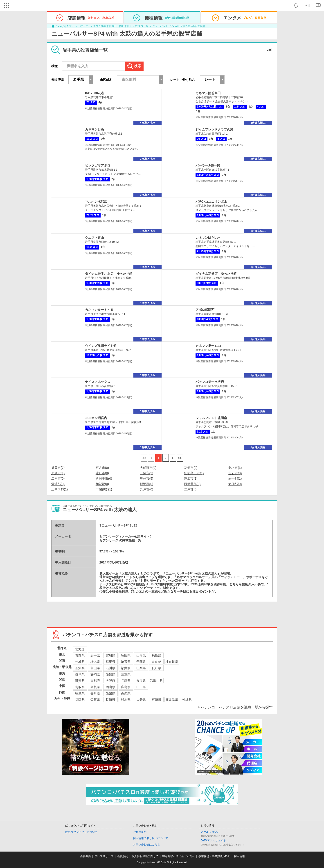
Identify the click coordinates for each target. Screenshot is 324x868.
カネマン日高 (94, 129)
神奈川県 (172, 662)
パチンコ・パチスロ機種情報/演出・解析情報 (104, 26)
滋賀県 (80, 681)
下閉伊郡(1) (104, 489)
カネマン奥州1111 (208, 346)
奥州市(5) (147, 479)
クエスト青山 (94, 238)
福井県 (126, 668)
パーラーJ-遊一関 (208, 165)
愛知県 (110, 674)
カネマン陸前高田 (208, 93)
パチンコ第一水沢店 (210, 382)
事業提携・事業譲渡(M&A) (214, 856)
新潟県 (80, 668)
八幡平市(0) (104, 479)
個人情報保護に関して (145, 856)
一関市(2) (147, 473)
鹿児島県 (172, 700)
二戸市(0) (58, 479)
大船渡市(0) (148, 468)
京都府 (95, 681)
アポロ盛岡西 (205, 310)
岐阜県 (80, 674)
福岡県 (80, 700)
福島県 (156, 655)
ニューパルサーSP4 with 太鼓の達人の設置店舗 (179, 26)
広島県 (126, 687)
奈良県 (141, 681)
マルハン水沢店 (96, 202)
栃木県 (95, 662)
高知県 (126, 693)
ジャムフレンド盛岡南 (211, 418)
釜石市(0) (235, 473)
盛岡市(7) (58, 468)
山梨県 (141, 668)
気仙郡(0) (235, 484)
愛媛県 (110, 693)
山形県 (141, 655)
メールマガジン (210, 832)
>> (180, 458)
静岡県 (95, 674)
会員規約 (123, 856)
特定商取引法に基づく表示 (178, 856)
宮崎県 (156, 700)
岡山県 (110, 687)
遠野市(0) (102, 473)
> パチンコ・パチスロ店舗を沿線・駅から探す (235, 707)
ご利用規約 (140, 832)
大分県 (141, 700)
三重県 (126, 674)
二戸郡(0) (191, 489)
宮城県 (110, 655)
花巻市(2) (191, 468)
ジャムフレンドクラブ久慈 (214, 129)
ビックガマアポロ (98, 165)
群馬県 (110, 662)
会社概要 (85, 856)
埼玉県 (126, 662)
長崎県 (110, 700)
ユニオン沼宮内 (96, 418)
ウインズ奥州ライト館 (101, 346)
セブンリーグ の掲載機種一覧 (120, 540)
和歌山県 (156, 681)
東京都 (156, 662)
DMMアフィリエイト (213, 841)
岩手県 (95, 655)
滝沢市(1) (191, 479)
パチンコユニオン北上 (211, 202)
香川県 (95, 693)
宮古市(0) (102, 468)
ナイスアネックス (98, 382)
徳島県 (80, 693)
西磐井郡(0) (192, 484)
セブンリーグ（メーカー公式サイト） (126, 536)
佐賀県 (95, 700)
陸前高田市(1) (194, 473)
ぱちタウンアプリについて (81, 832)
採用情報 (239, 856)
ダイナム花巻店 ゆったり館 (216, 274)
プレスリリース (104, 856)
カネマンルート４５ (99, 310)
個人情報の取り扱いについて (151, 838)
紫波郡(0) (58, 484)
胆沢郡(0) (147, 484)
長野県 (156, 668)
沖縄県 (187, 700)
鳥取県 (80, 687)
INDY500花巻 (95, 93)
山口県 (141, 687)
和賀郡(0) (102, 484)
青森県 (80, 655)
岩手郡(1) (235, 479)
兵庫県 (126, 681)
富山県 (95, 668)
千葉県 (141, 662)
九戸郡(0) (147, 489)
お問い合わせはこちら (146, 845)
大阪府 (110, 681)
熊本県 (126, 700)
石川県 (110, 668)
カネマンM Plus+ (208, 238)
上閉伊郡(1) (60, 489)
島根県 (95, 687)
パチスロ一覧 (141, 26)
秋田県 (126, 655)
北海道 (80, 649)
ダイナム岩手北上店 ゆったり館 (109, 274)
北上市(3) (235, 468)
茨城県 (80, 662)
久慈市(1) (58, 473)
